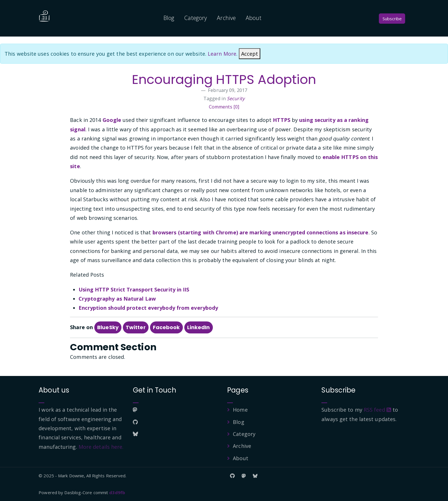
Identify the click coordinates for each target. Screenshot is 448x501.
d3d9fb (117, 492)
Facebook (166, 327)
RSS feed (377, 410)
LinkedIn (199, 327)
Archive (226, 18)
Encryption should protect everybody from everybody (148, 308)
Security (236, 98)
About (254, 18)
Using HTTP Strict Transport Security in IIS (134, 289)
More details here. (101, 447)
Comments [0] (224, 107)
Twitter (136, 327)
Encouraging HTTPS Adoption (224, 80)
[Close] (250, 54)
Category (196, 18)
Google (112, 120)
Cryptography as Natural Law (117, 299)
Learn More (222, 54)
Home (240, 410)
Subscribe (392, 19)
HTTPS (282, 120)
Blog (169, 18)
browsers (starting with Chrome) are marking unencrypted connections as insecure (261, 232)
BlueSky (108, 327)
